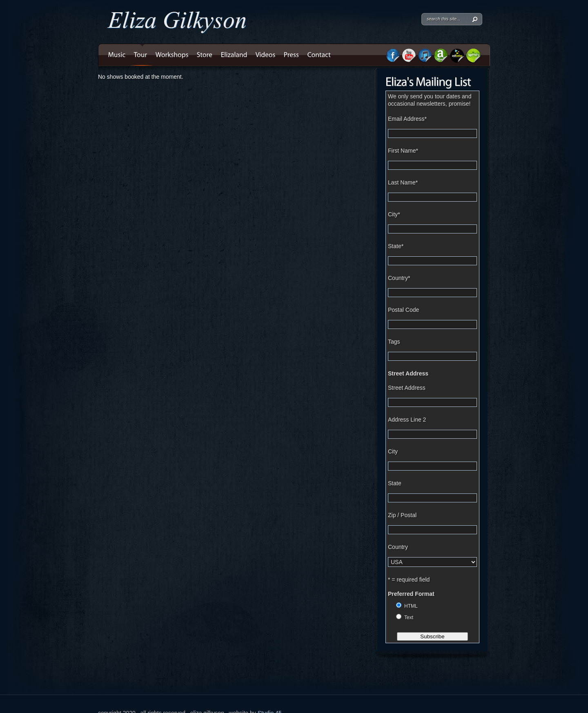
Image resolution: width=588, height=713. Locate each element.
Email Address (407, 119)
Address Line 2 (407, 420)
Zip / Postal (402, 515)
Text (409, 617)
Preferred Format (411, 594)
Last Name (403, 182)
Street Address (408, 373)
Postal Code (403, 310)
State (396, 246)
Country (399, 278)
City (394, 214)
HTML (411, 606)
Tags (394, 342)
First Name (403, 151)
